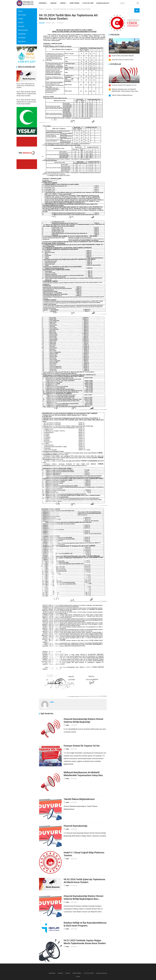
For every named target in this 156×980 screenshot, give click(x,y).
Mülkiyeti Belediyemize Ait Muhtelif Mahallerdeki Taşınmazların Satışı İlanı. (125, 90)
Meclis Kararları (23, 30)
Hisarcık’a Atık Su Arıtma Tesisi (123, 60)
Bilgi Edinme (22, 41)
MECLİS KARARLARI (27, 67)
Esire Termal (22, 15)
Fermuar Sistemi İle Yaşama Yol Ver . (82, 746)
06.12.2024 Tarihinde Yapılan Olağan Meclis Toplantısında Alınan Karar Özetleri (26, 102)
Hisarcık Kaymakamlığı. (76, 826)
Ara (137, 10)
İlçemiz (20, 11)
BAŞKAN (60, 973)
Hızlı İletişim (22, 38)
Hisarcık (41, 9)
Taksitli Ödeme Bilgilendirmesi (79, 799)
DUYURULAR (116, 64)
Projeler (20, 19)
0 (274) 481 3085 (89, 973)
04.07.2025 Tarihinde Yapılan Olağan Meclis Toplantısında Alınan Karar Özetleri (26, 94)
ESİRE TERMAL (77, 973)
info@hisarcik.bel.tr (102, 973)
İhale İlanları (22, 34)
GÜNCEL (68, 973)
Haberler (21, 23)
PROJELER (115, 35)
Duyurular (49, 9)
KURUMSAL (52, 973)
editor (53, 23)
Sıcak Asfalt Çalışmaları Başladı (123, 56)
